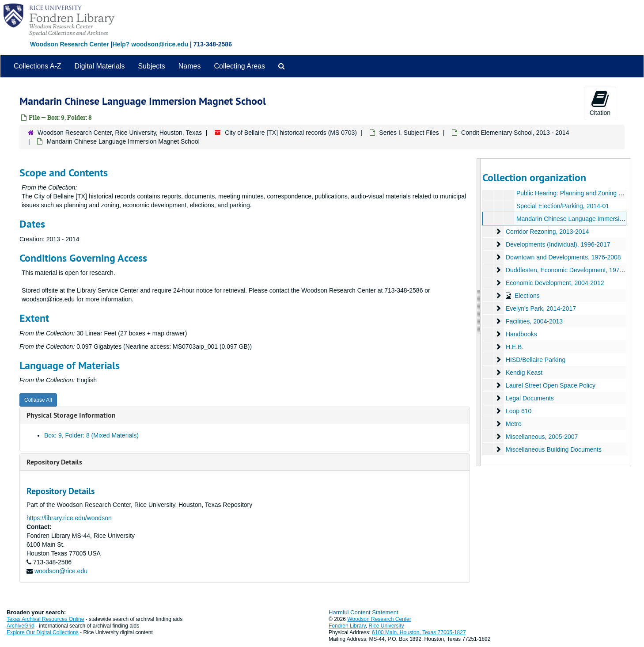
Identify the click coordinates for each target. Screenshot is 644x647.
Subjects (151, 66)
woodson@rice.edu (61, 571)
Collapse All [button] (38, 400)
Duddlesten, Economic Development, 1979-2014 (572, 270)
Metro (514, 424)
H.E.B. (515, 347)
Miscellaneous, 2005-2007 (542, 437)
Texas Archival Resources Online (45, 619)
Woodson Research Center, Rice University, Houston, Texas (120, 133)
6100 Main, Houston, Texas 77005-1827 (419, 632)
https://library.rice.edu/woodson (69, 518)
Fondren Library (347, 626)
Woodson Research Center (70, 44)
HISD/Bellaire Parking (536, 360)
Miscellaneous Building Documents (554, 449)
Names (190, 66)
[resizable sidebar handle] (479, 312)
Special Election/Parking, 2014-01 (563, 206)
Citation (600, 103)
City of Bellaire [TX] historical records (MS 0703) (291, 133)
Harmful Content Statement (364, 612)
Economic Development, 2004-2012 (555, 283)
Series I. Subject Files (409, 133)
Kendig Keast (524, 373)
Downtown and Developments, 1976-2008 (563, 257)
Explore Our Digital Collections (43, 632)
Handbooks (521, 334)
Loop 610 (519, 411)
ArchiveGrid (21, 626)
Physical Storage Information (71, 415)
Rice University (386, 626)
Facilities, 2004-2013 (534, 321)
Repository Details (54, 462)
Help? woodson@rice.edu (150, 44)
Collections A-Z (38, 66)
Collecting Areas (239, 66)
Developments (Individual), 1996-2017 (558, 244)
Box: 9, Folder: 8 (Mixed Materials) (91, 435)
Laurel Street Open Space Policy (551, 385)
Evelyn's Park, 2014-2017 (541, 308)
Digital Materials (100, 66)
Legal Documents (530, 398)
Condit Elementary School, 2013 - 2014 (515, 133)
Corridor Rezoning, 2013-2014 (547, 232)
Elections (527, 296)
